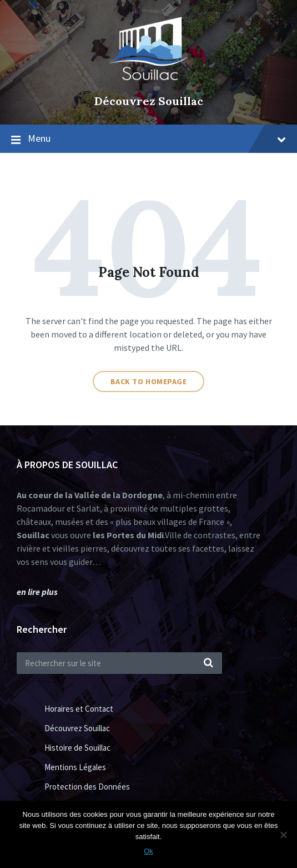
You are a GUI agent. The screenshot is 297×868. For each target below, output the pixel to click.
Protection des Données (87, 787)
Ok (148, 851)
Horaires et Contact (79, 709)
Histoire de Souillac (77, 748)
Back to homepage (149, 381)
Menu (157, 138)
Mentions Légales (75, 767)
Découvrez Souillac (149, 101)
